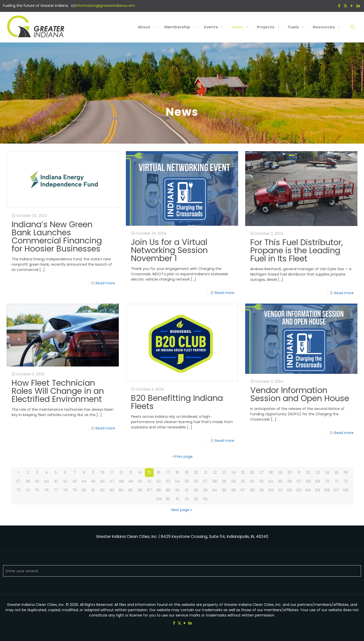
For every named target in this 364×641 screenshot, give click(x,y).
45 (93, 481)
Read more (105, 283)
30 (290, 472)
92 (196, 490)
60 (234, 481)
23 (224, 472)
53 (168, 481)
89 (168, 490)
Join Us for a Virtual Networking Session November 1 (169, 250)
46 (103, 481)
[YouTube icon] (352, 6)
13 (131, 472)
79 (75, 490)
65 (280, 481)
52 (159, 481)
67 (299, 481)
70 (327, 481)
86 (140, 490)
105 (318, 490)
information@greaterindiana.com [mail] (105, 6)
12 (121, 472)
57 (205, 481)
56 (196, 481)
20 (196, 472)
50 (140, 481)
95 (224, 490)
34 (327, 472)
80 (84, 490)
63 (261, 481)
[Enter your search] (182, 571)
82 (103, 490)
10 (103, 472)
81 (93, 490)
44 (84, 481)
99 (262, 490)
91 (187, 490)
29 (280, 472)
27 (261, 472)
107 (336, 490)
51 (149, 481)
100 (271, 490)
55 (187, 481)
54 (177, 481)
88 (159, 490)
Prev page (182, 456)
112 (187, 499)
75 (37, 490)
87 (149, 490)
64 (271, 481)
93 (205, 490)
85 (131, 490)
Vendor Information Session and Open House (300, 394)
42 (65, 481)
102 (290, 490)
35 (336, 472)
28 (271, 472)
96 (234, 490)
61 (243, 481)
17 (168, 472)
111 (177, 499)
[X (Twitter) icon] (345, 6)
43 (75, 481)
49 (131, 481)
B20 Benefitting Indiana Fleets (177, 402)
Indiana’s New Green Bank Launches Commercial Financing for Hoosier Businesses (57, 236)
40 (46, 481)
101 (280, 490)
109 (159, 499)
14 (140, 472)
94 (215, 490)
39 (37, 481)
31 (299, 472)
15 (149, 472)
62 (252, 481)
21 (206, 472)
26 (252, 472)
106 (327, 490)
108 (346, 490)
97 (243, 490)
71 (336, 481)
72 (346, 481)
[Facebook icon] (339, 6)
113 (196, 499)
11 (112, 472)
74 (28, 490)
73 (18, 490)
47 (112, 481)
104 (308, 490)
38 (28, 481)
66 (290, 481)
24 (234, 472)
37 (18, 481)
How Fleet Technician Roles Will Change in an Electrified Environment (58, 391)
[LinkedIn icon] (358, 6)
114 (206, 499)
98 (252, 490)
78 (65, 490)
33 (318, 472)
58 (215, 481)
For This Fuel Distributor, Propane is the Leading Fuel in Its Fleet (297, 250)
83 (112, 490)
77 (56, 490)
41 (56, 481)
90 (177, 490)
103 (299, 490)
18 (177, 472)
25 (243, 472)
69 (318, 481)
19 (187, 472)
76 (47, 490)
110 (168, 499)
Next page (182, 510)
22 (215, 472)
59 (224, 481)
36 (346, 472)
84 (121, 490)
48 (121, 481)
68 (308, 481)
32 (308, 472)
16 (159, 472)
